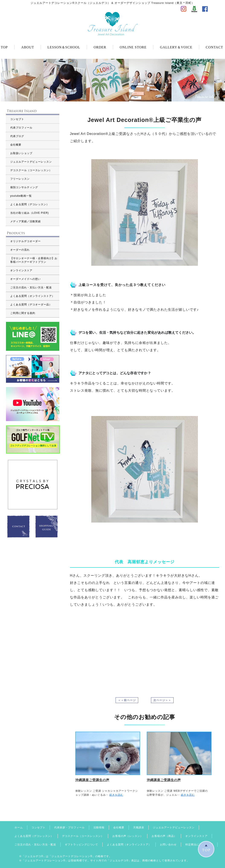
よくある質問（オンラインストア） (32, 296)
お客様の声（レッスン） (128, 836)
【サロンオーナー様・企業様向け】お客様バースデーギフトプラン (34, 260)
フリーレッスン (20, 179)
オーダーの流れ (20, 250)
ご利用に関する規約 (23, 313)
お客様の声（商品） (164, 836)
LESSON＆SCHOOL (64, 47)
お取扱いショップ (21, 153)
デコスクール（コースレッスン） (31, 170)
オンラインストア (21, 270)
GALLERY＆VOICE (176, 47)
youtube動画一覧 (21, 196)
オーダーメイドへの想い (25, 279)
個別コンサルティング (24, 187)
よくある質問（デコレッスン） (30, 204)
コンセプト (17, 119)
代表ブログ (17, 136)
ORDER (100, 47)
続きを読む (116, 795)
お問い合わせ (168, 845)
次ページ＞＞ (162, 700)
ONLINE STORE (133, 47)
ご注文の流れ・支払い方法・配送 (31, 287)
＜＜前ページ (127, 700)
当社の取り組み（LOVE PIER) (30, 213)
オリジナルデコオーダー (25, 241)
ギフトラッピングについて (81, 845)
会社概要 (16, 145)
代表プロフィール (21, 128)
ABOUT (28, 47)
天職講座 (139, 828)
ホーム (19, 828)
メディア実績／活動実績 (25, 221)
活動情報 (99, 828)
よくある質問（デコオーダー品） (31, 305)
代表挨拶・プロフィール (69, 828)
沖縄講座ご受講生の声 (92, 780)
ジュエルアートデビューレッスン (31, 162)
